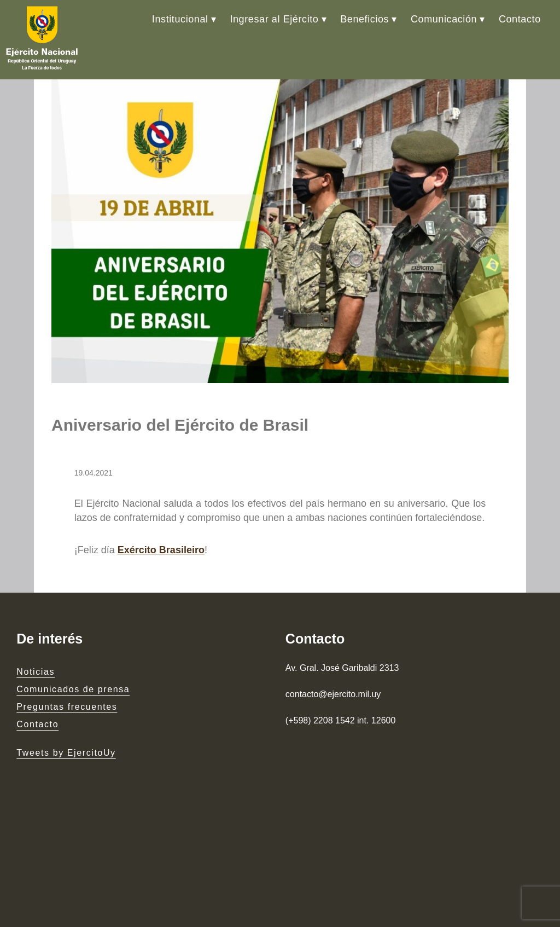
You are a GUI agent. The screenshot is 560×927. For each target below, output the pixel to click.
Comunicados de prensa (73, 689)
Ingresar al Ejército (274, 19)
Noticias (36, 672)
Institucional (180, 19)
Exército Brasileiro (161, 550)
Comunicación (444, 19)
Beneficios (364, 19)
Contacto (520, 19)
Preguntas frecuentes (67, 707)
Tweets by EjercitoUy (66, 753)
